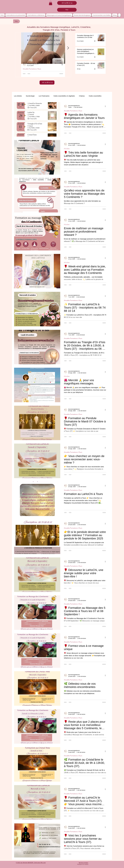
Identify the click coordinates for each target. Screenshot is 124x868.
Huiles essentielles (95, 96)
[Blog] (16, 21)
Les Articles (18, 96)
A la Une (67, 149)
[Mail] (67, 10)
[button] (51, 3)
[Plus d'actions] (106, 106)
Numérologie (30, 96)
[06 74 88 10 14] (67, 3)
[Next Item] (68, 48)
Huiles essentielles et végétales (64, 96)
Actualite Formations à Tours (32, 69)
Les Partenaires (44, 96)
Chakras (82, 96)
